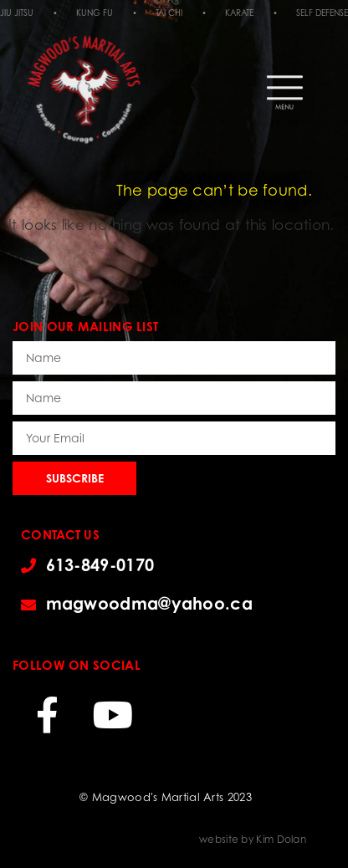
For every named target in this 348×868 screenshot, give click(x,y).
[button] (285, 75)
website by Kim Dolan (253, 839)
